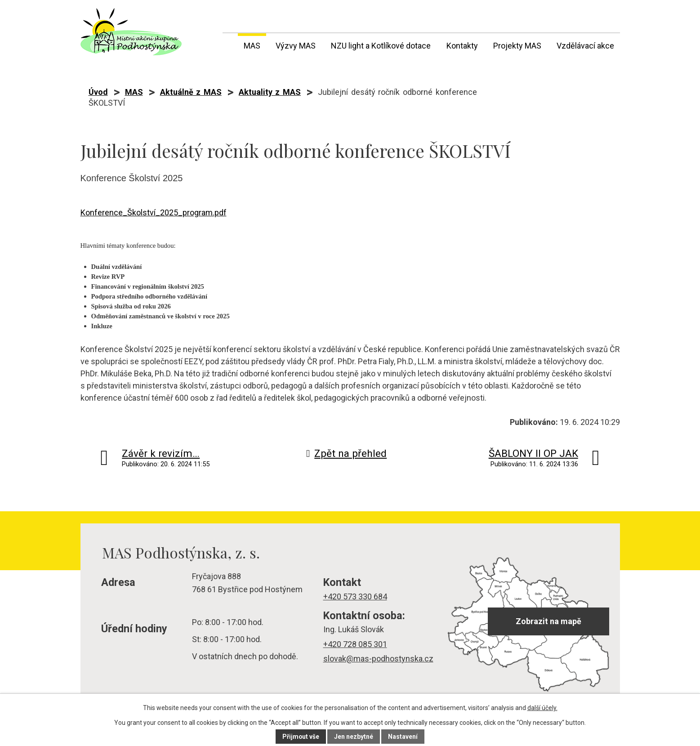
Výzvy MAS (296, 46)
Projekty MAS (517, 46)
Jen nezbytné (354, 737)
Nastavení (403, 737)
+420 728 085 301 (355, 644)
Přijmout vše (301, 737)
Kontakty (462, 46)
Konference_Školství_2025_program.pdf (154, 212)
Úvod (228, 44)
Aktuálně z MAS (191, 92)
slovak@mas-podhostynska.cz (378, 659)
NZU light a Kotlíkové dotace (381, 46)
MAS (252, 46)
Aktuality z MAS (270, 92)
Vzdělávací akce (585, 46)
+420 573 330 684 (355, 596)
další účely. (542, 708)
